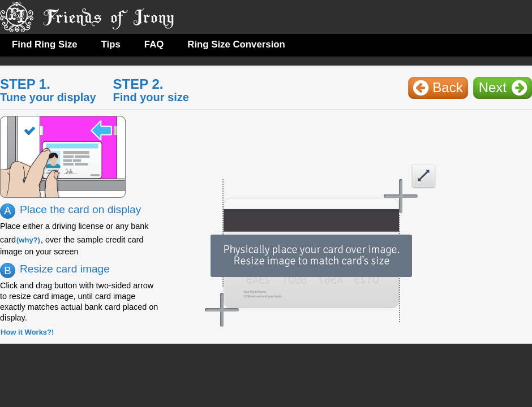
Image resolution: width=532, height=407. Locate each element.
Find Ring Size (45, 44)
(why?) (28, 240)
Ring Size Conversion (236, 44)
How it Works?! (27, 332)
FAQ (154, 44)
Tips (111, 44)
